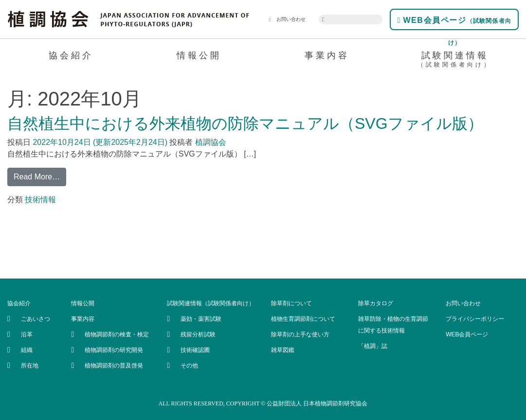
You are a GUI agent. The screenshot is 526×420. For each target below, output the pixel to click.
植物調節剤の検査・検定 (117, 334)
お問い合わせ (287, 19)
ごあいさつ (36, 319)
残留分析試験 (198, 334)
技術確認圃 (195, 350)
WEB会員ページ (454, 23)
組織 (27, 350)
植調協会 (209, 142)
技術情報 (40, 200)
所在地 (30, 366)
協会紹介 (71, 55)
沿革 (27, 334)
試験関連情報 (455, 61)
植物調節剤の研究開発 (114, 350)
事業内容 (327, 55)
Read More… (37, 177)
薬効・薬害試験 (201, 319)
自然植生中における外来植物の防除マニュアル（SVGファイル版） (245, 123)
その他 (189, 366)
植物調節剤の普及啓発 (114, 366)
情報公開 (199, 55)
